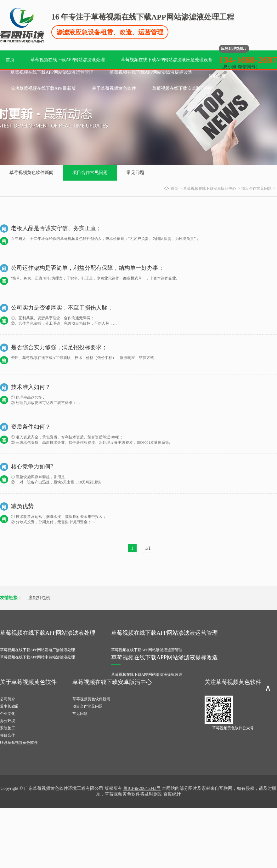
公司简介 (8, 699)
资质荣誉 (217, 76)
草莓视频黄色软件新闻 (31, 173)
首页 (10, 60)
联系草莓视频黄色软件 (19, 743)
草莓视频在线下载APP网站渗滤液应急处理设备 (167, 60)
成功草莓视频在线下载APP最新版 (43, 88)
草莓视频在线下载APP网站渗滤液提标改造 (151, 72)
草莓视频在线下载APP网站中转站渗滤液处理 (37, 657)
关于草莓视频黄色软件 (114, 88)
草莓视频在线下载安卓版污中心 (183, 88)
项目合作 (8, 735)
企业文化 (8, 714)
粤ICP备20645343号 (142, 788)
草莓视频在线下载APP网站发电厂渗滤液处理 (37, 650)
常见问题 (135, 173)
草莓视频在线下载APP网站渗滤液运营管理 (52, 72)
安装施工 (8, 728)
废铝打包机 (39, 598)
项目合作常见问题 (90, 173)
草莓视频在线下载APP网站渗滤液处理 (68, 60)
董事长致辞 (9, 706)
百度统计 (172, 794)
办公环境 (8, 721)
